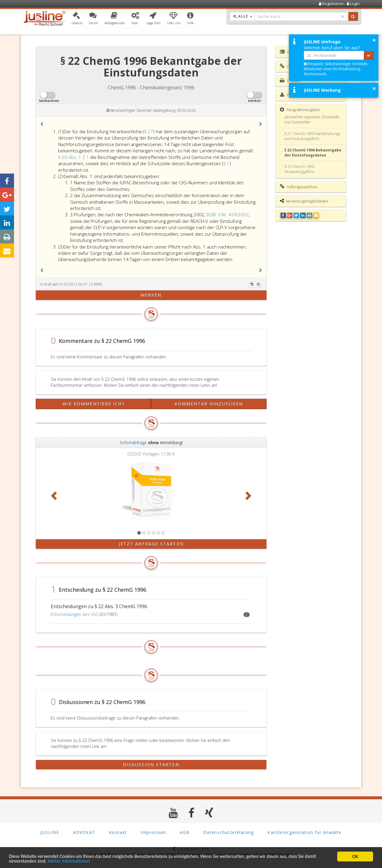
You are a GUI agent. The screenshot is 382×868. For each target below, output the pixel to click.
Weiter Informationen (86, 861)
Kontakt (118, 832)
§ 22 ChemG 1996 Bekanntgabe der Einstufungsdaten (313, 153)
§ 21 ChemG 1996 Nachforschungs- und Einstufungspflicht (313, 136)
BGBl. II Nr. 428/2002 (228, 214)
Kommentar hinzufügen (209, 404)
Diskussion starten (151, 765)
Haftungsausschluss (299, 187)
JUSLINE (50, 832)
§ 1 (226, 163)
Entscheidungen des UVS (75, 614)
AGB (185, 832)
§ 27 (149, 131)
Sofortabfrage (133, 443)
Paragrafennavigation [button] (300, 110)
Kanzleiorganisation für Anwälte (304, 832)
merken (151, 295)
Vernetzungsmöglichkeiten (304, 201)
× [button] (374, 40)
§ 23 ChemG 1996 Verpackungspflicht (299, 169)
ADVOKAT (84, 832)
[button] (77, 19)
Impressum (153, 832)
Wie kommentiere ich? (94, 404)
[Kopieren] (258, 284)
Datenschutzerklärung (229, 832)
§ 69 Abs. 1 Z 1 (74, 157)
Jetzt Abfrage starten (151, 544)
